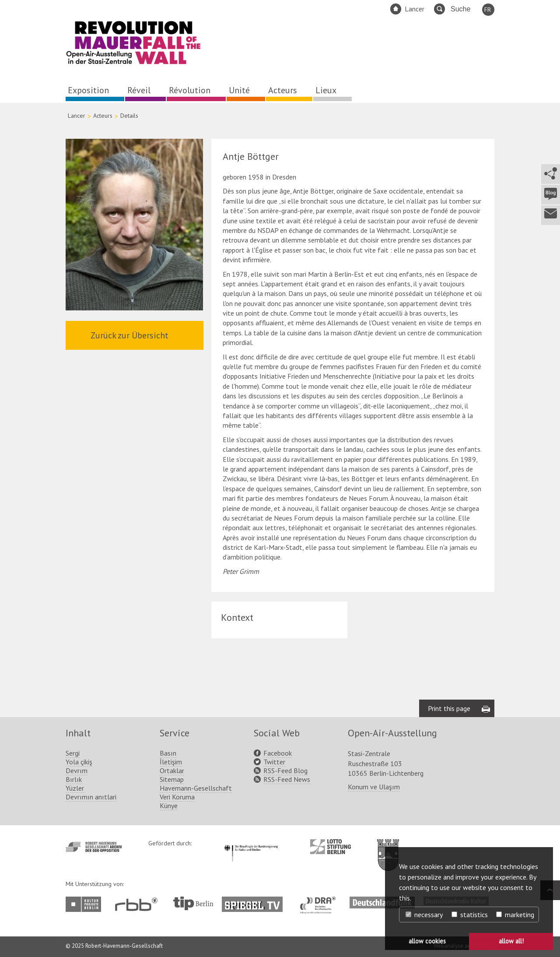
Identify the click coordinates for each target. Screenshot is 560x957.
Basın (168, 753)
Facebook (278, 753)
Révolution (190, 90)
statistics (470, 915)
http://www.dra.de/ (320, 901)
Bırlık (74, 779)
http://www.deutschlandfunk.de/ (382, 901)
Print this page (449, 708)
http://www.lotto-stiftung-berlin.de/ (331, 847)
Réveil (139, 90)
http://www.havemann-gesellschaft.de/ (94, 847)
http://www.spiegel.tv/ (256, 901)
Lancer (415, 9)
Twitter (274, 762)
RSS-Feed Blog (285, 771)
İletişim (171, 762)
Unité (239, 90)
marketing (515, 915)
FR (488, 10)
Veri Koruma (177, 797)
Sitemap (172, 779)
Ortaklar (172, 771)
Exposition (88, 90)
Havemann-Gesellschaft (196, 788)
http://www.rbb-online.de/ (138, 904)
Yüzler (75, 788)
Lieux (326, 90)
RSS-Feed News (287, 779)
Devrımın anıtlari (91, 797)
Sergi (73, 753)
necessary (424, 915)
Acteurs (283, 90)
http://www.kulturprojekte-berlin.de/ (86, 904)
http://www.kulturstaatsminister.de (251, 844)
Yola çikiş (79, 762)
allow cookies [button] (427, 941)
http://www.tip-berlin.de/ (193, 903)
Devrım (77, 771)
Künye (169, 806)
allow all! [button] (511, 941)
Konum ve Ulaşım (374, 787)
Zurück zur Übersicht (129, 335)
